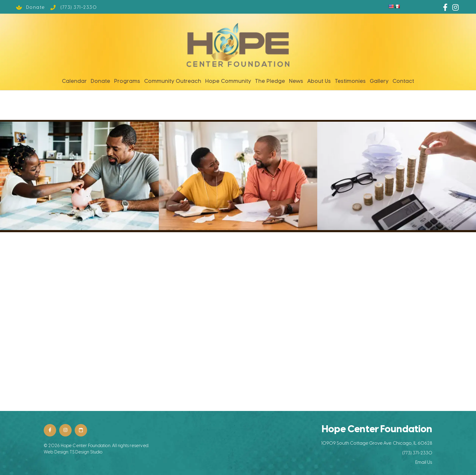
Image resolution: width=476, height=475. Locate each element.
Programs (127, 80)
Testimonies (350, 80)
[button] (7, 175)
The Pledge (270, 80)
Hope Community (228, 80)
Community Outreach (173, 80)
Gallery (379, 80)
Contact (403, 80)
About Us (319, 80)
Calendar (74, 80)
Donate (100, 80)
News (296, 80)
